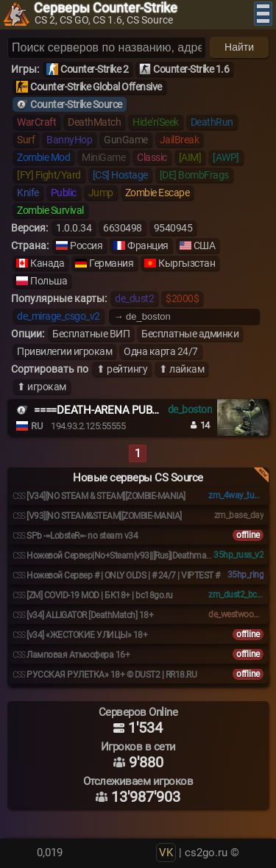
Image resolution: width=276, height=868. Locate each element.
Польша (49, 281)
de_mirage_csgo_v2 (59, 316)
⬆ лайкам (181, 369)
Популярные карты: (59, 298)
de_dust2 (134, 298)
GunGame (126, 140)
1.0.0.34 (74, 228)
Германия (111, 263)
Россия (86, 245)
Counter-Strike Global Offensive (96, 87)
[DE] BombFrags (194, 175)
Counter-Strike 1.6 (191, 69)
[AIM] (190, 157)
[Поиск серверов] (107, 48)
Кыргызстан (187, 263)
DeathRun (212, 122)
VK (166, 853)
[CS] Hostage (120, 175)
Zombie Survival (50, 210)
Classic (152, 157)
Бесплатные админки (190, 334)
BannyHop (69, 140)
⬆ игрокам (42, 387)
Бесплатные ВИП (91, 334)
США (205, 245)
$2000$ (182, 298)
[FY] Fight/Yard (49, 175)
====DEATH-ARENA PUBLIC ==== (113, 410)
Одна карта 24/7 (161, 351)
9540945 (173, 228)
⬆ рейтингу (122, 369)
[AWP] (226, 157)
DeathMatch (94, 122)
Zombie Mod (43, 157)
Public (64, 193)
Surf (26, 140)
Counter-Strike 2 (94, 69)
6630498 (123, 228)
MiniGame (103, 157)
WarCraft (36, 122)
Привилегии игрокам (64, 351)
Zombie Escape (158, 193)
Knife (28, 193)
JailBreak (180, 140)
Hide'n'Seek (156, 122)
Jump (101, 193)
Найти (239, 47)
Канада (47, 263)
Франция (148, 245)
